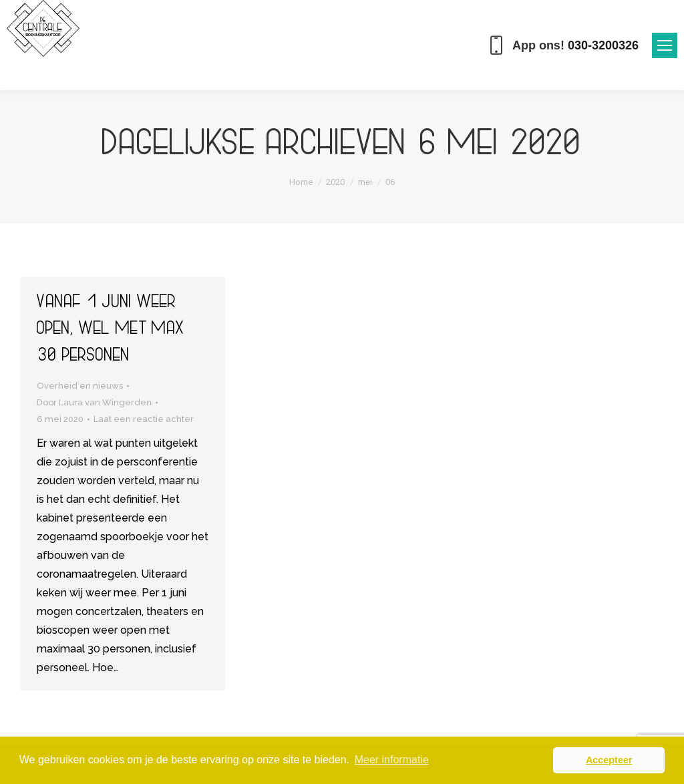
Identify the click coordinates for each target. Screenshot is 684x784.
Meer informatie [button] (392, 760)
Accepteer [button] (609, 760)
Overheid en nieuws (80, 386)
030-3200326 (603, 45)
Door (94, 402)
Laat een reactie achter (144, 419)
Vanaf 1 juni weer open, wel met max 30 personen (111, 331)
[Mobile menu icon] (665, 45)
